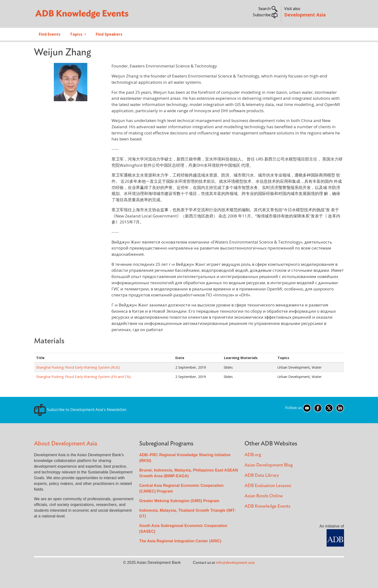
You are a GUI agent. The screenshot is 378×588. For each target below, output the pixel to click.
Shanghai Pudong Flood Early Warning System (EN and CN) (83, 377)
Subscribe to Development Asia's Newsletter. (81, 410)
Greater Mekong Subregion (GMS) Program (179, 501)
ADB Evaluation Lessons (268, 486)
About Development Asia (66, 444)
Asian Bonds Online (264, 496)
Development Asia (305, 15)
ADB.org (253, 455)
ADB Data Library (262, 475)
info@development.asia (235, 563)
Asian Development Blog (269, 465)
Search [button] (268, 9)
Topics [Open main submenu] (77, 34)
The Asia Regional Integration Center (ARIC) (180, 541)
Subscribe (265, 15)
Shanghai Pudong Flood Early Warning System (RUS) (78, 367)
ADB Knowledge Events (267, 506)
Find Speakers (109, 34)
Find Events (50, 34)
